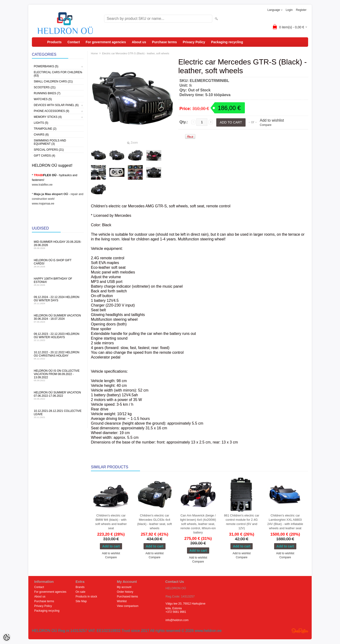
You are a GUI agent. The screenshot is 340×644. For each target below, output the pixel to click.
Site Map (81, 601)
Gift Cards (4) (44, 156)
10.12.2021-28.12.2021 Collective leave (58, 414)
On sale (80, 592)
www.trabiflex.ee (42, 185)
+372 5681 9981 (176, 612)
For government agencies (106, 42)
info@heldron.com (177, 620)
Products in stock (86, 597)
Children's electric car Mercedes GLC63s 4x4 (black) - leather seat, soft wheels (155, 522)
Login (289, 10)
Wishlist (122, 601)
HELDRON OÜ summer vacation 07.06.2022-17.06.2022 (58, 395)
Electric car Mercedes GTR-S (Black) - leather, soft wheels (136, 53)
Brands (80, 587)
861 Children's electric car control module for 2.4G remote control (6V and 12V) (242, 522)
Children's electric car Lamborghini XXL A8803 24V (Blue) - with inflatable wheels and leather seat (285, 522)
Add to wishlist (272, 120)
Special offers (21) (49, 150)
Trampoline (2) (45, 129)
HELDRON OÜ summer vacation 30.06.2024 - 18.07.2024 (58, 318)
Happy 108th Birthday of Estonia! (58, 282)
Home (94, 53)
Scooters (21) (45, 87)
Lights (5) (41, 123)
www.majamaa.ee (43, 204)
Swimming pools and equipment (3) (50, 142)
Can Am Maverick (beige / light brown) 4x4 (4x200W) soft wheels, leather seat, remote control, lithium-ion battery (198, 524)
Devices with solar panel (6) (56, 105)
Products (54, 42)
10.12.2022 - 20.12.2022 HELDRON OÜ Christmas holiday (58, 355)
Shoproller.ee (300, 631)
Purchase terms (164, 42)
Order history (125, 592)
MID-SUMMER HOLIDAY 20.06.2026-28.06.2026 (58, 245)
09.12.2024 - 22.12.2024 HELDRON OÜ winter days (58, 300)
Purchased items (127, 597)
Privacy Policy (194, 42)
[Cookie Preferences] (7, 637)
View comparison (128, 606)
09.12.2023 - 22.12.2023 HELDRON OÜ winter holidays (58, 337)
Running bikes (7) (47, 93)
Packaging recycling (227, 42)
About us (139, 42)
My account (124, 587)
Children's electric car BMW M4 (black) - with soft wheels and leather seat (111, 522)
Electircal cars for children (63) (58, 74)
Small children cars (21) (53, 81)
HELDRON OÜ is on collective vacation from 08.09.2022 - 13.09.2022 (58, 375)
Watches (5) (43, 99)
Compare (266, 125)
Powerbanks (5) (46, 66)
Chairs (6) (41, 135)
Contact (74, 42)
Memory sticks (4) (48, 117)
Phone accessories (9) (51, 111)
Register (301, 10)
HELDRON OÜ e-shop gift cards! (58, 263)
